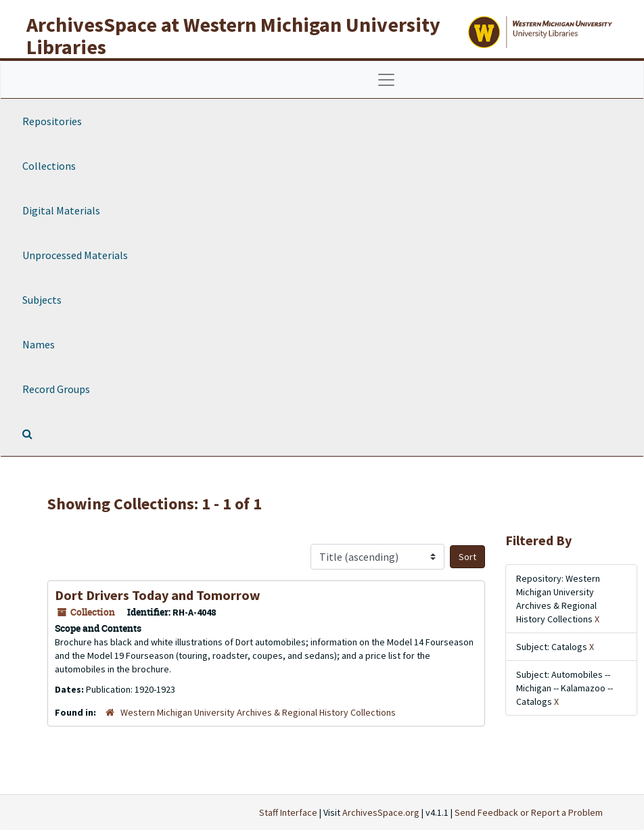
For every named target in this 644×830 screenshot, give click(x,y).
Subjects (42, 300)
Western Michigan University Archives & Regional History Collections (258, 712)
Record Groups (56, 389)
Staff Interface (288, 812)
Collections (49, 166)
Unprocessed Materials (75, 255)
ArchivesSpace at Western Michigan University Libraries (233, 36)
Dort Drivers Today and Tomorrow (158, 595)
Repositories (52, 121)
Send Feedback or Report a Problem (529, 812)
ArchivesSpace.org (381, 812)
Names (39, 344)
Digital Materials (61, 210)
